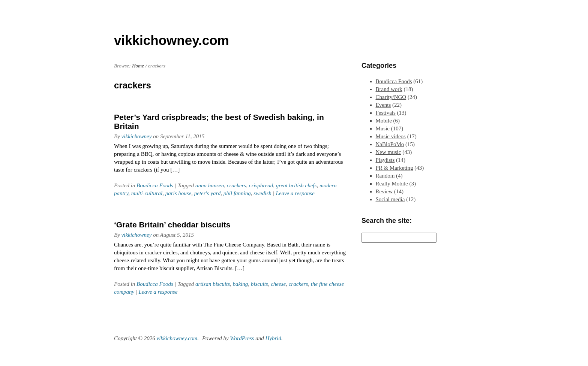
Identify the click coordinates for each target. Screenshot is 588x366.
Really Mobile (392, 184)
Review (384, 191)
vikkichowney (137, 136)
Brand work (389, 89)
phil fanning (237, 193)
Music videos (391, 136)
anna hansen (210, 185)
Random (385, 176)
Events (383, 105)
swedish (262, 193)
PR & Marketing (394, 168)
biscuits (259, 284)
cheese (278, 284)
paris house (178, 193)
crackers (237, 185)
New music (388, 152)
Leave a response (295, 193)
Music (383, 128)
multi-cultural (147, 193)
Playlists (385, 160)
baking (241, 284)
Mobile (384, 121)
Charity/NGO (391, 97)
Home (138, 66)
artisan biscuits (213, 284)
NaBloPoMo (390, 144)
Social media (390, 199)
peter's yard (208, 193)
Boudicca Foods (155, 185)
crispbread (261, 185)
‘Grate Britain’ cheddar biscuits (172, 225)
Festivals (386, 113)
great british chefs (296, 185)
